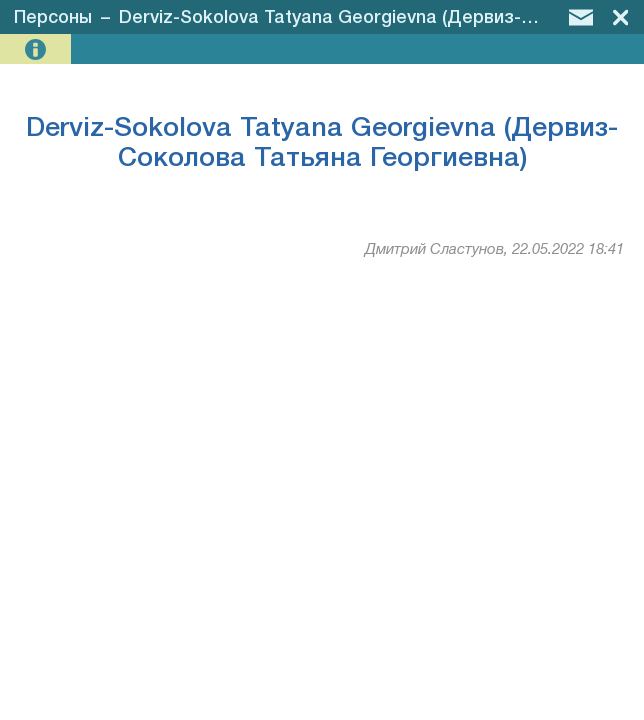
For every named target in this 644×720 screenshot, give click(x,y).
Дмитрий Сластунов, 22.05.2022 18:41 (494, 250)
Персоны (53, 18)
